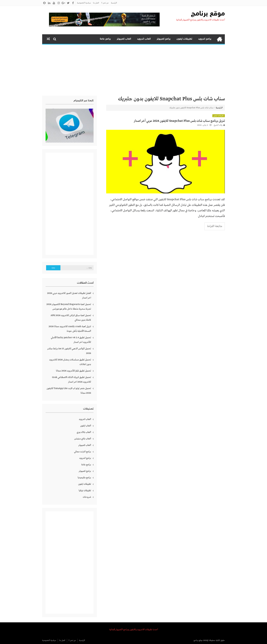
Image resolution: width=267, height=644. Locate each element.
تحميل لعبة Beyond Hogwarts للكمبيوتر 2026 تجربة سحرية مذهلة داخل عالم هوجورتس (69, 307)
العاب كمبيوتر (124, 39)
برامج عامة (105, 39)
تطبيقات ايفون (184, 39)
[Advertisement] (133, 70)
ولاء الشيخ (218, 125)
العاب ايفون (86, 426)
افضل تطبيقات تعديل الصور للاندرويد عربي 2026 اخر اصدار (69, 295)
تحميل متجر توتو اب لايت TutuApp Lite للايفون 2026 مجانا (69, 391)
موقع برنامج (208, 14)
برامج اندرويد (205, 39)
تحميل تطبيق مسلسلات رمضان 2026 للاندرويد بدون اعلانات (70, 362)
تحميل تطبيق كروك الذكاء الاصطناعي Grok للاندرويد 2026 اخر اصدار (72, 380)
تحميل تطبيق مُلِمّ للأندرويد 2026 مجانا (73, 371)
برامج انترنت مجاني (83, 452)
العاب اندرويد (144, 39)
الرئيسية (114, 3)
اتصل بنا (96, 3)
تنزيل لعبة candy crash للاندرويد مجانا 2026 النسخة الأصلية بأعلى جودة (70, 329)
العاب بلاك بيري (84, 432)
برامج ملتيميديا (84, 478)
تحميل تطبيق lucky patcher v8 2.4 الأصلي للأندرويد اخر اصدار (71, 340)
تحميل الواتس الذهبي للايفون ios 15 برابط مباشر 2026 (69, 351)
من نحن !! (105, 3)
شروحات (87, 497)
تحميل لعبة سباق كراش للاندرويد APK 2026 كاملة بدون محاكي (71, 318)
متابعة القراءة (215, 226)
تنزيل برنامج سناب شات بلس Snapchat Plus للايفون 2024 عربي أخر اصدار (179, 121)
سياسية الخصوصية (84, 3)
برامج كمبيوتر (164, 39)
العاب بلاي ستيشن (83, 439)
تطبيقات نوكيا (85, 491)
